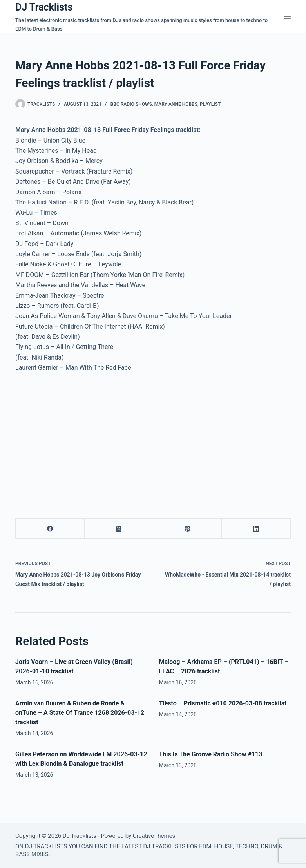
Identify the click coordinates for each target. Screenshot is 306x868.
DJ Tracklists (44, 7)
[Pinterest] (187, 529)
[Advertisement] (81, 438)
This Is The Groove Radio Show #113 (210, 754)
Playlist (210, 104)
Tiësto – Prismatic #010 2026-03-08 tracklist (223, 703)
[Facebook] (50, 529)
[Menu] (287, 16)
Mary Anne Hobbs (176, 104)
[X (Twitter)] (119, 529)
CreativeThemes (154, 836)
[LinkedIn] (256, 529)
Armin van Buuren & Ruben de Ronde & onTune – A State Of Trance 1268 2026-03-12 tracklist (80, 713)
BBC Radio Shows (131, 104)
